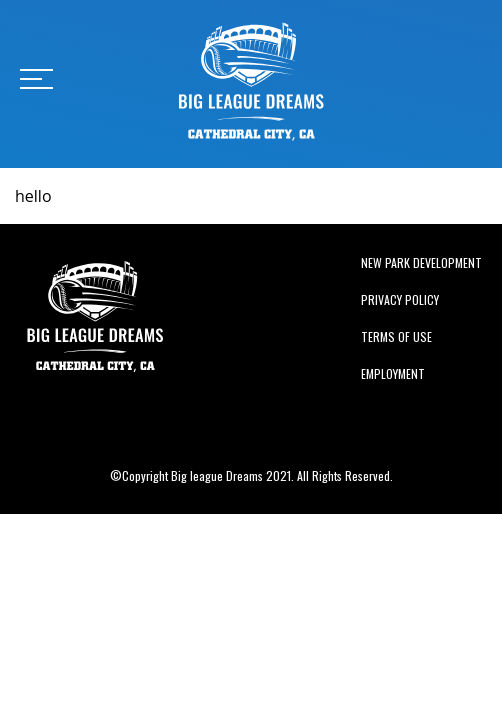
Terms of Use (396, 336)
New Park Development (421, 262)
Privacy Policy (400, 299)
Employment (393, 373)
